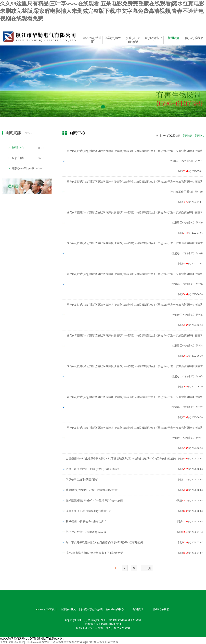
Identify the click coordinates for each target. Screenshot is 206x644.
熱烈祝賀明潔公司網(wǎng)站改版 (86, 532)
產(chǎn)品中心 (153, 40)
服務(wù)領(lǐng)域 (133, 40)
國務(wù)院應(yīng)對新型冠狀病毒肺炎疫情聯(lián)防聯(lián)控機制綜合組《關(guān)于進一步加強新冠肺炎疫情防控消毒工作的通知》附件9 (135, 217)
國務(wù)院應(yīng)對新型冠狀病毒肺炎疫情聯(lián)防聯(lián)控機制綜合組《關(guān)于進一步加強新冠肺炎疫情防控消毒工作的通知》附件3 (135, 371)
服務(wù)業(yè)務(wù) (26, 168)
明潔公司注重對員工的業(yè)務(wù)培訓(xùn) (92, 469)
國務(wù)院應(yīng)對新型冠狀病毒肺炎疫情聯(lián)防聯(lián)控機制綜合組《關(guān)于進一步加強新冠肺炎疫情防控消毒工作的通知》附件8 (135, 248)
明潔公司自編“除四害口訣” (82, 479)
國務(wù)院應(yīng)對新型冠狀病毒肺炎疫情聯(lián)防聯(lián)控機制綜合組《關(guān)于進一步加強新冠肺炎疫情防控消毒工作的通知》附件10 (135, 187)
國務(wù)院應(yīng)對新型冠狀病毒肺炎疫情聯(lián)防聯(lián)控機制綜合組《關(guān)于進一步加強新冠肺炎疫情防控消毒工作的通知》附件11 (135, 156)
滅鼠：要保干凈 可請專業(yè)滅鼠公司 (89, 511)
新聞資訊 (174, 38)
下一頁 (147, 568)
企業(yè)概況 (113, 38)
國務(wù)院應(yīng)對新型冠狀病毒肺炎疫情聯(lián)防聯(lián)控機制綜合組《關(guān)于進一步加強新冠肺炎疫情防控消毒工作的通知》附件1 (135, 433)
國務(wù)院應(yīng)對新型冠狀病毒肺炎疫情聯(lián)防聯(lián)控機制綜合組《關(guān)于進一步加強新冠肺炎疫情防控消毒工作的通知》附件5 (135, 310)
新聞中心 (18, 148)
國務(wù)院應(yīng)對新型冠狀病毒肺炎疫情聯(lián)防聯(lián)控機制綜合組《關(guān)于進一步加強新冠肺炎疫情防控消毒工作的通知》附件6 (135, 279)
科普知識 (18, 158)
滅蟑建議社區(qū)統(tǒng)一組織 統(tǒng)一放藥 (94, 500)
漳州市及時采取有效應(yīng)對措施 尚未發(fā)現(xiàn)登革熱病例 (104, 542)
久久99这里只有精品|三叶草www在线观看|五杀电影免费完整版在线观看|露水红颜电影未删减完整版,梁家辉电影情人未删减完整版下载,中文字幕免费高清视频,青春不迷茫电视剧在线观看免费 (102, 11)
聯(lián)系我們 (194, 38)
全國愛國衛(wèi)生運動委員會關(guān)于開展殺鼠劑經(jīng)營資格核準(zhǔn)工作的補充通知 (121, 458)
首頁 (178, 136)
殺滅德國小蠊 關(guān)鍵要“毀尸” (86, 521)
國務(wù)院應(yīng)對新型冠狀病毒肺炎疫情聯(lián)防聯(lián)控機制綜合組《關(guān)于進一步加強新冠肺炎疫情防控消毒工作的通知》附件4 (135, 341)
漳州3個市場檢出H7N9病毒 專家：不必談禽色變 (94, 553)
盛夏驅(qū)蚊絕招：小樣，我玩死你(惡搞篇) (92, 490)
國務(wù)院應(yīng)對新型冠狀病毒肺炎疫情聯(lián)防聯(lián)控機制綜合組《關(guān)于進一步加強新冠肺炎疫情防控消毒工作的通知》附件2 (135, 402)
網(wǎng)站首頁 (92, 40)
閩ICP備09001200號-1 (108, 624)
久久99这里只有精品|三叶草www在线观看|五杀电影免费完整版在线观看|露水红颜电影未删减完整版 (59, 642)
